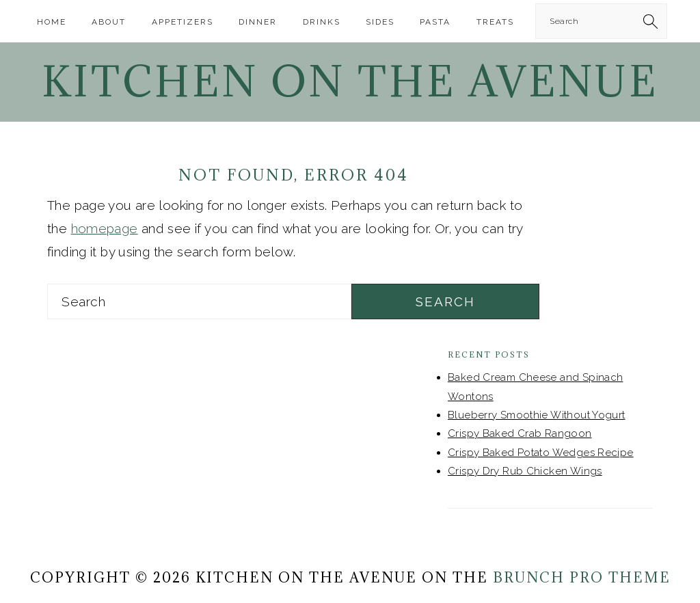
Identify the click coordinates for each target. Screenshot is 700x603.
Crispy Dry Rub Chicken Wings (525, 471)
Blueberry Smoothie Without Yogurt (537, 415)
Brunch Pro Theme (582, 578)
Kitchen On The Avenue (350, 81)
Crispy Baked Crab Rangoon (520, 433)
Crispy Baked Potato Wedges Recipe (541, 453)
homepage (105, 228)
